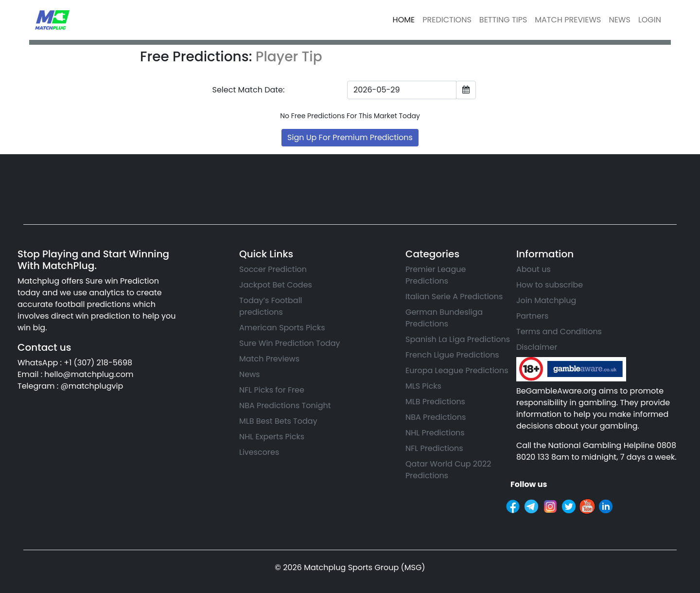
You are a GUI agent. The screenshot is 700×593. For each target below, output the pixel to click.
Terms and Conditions (559, 332)
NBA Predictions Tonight (285, 405)
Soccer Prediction (273, 269)
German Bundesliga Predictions (444, 318)
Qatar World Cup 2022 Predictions (448, 470)
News (250, 374)
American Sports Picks (282, 328)
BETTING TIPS (503, 20)
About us (534, 269)
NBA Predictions (436, 417)
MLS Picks (423, 386)
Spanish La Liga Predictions (458, 339)
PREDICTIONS (447, 20)
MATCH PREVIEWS (568, 20)
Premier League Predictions (436, 275)
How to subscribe (550, 285)
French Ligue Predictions (452, 355)
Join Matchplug (546, 300)
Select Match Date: (249, 90)
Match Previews (269, 359)
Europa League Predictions (457, 370)
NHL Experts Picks (272, 437)
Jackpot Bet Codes (276, 285)
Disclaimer (537, 347)
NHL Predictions (435, 433)
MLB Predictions (435, 402)
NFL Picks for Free (272, 390)
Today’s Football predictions (271, 306)
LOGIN (650, 20)
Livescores (259, 452)
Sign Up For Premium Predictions (350, 137)
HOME (404, 20)
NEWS (619, 20)
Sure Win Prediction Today (290, 343)
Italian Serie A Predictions (454, 296)
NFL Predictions (434, 448)
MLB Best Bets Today (278, 421)
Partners (532, 316)
